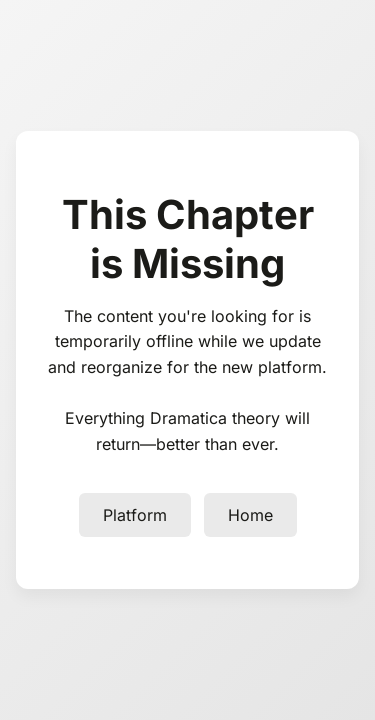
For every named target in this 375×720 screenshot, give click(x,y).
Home (250, 515)
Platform (135, 515)
